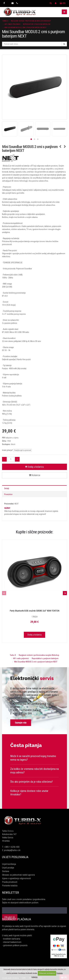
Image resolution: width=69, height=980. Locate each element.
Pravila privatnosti (10, 882)
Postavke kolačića (10, 886)
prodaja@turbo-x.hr (12, 850)
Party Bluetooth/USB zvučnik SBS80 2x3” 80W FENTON (34, 611)
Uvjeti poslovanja (15, 857)
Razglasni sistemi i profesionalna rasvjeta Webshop (31, 21)
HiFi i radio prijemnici (12, 24)
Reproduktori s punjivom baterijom (37, 24)
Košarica (34, 475)
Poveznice (8, 494)
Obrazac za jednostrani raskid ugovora (18, 875)
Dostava (6, 871)
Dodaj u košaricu (34, 467)
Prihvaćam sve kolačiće (47, 973)
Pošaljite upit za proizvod (23, 450)
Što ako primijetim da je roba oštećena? (32, 782)
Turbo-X (5, 21)
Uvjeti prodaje (8, 868)
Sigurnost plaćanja (16, 919)
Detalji (7, 488)
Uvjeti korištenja (9, 864)
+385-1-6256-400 (12, 847)
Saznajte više (21, 723)
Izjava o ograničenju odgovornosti (16, 878)
